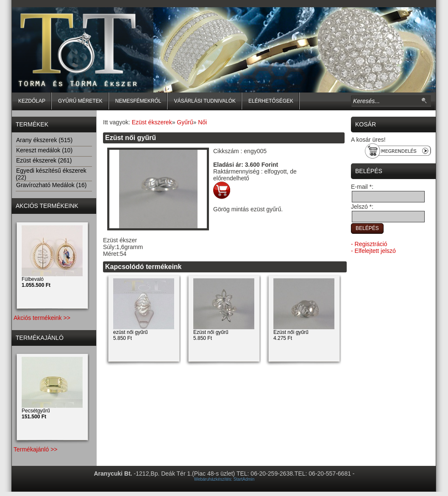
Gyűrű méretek (80, 101)
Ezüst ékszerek (152, 122)
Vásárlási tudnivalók (205, 101)
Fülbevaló (36, 282)
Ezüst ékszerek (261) (44, 160)
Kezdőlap (32, 101)
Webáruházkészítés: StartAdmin (224, 479)
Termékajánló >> (36, 449)
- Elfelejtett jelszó (373, 251)
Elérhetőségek (271, 101)
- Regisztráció (369, 244)
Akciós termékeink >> (42, 318)
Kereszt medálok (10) (44, 150)
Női (202, 122)
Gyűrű (185, 122)
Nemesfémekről (138, 101)
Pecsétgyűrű (36, 414)
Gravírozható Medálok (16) (51, 185)
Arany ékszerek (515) (44, 140)
